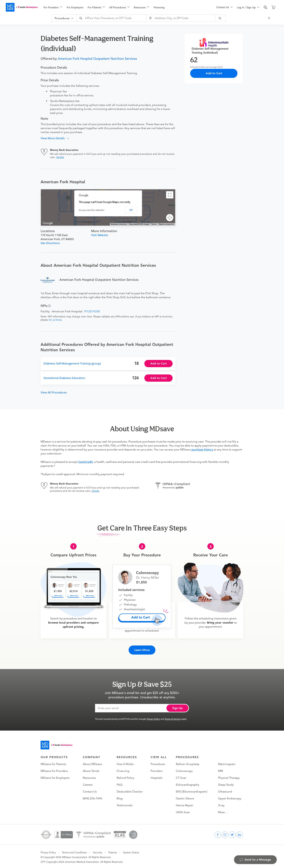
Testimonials (125, 804)
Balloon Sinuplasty (188, 763)
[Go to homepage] (57, 744)
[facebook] (218, 833)
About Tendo (91, 770)
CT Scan (181, 777)
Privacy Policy (153, 718)
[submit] (222, 18)
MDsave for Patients (53, 763)
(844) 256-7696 (92, 797)
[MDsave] (22, 7)
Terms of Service (173, 718)
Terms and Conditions (74, 851)
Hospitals (156, 777)
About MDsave (92, 763)
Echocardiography (188, 783)
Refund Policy (125, 777)
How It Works (125, 763)
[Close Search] (271, 18)
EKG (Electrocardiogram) (192, 790)
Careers (88, 783)
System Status (131, 851)
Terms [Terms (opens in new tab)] (154, 224)
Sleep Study (226, 783)
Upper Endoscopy (230, 797)
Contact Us (90, 790)
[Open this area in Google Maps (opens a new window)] (48, 223)
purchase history (202, 450)
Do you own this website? (92, 210)
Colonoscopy (184, 770)
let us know (55, 320)
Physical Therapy (229, 777)
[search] (266, 7)
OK (131, 210)
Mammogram (227, 763)
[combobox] (113, 18)
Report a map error (166, 224)
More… (223, 811)
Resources (89, 777)
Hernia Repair (185, 804)
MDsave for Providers (54, 770)
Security (98, 851)
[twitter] (232, 833)
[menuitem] (53, 7)
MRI (221, 770)
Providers (156, 770)
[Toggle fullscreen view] (170, 195)
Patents (113, 851)
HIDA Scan (183, 811)
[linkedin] (239, 833)
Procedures (158, 763)
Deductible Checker (130, 790)
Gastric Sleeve (185, 797)
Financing (159, 7)
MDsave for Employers (55, 777)
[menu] (124, 7)
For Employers (75, 7)
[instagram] (225, 833)
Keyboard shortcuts (119, 224)
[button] (56, 138)
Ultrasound (225, 790)
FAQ (120, 783)
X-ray (221, 804)
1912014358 (92, 311)
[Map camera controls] (170, 218)
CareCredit (85, 462)
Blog (120, 797)
